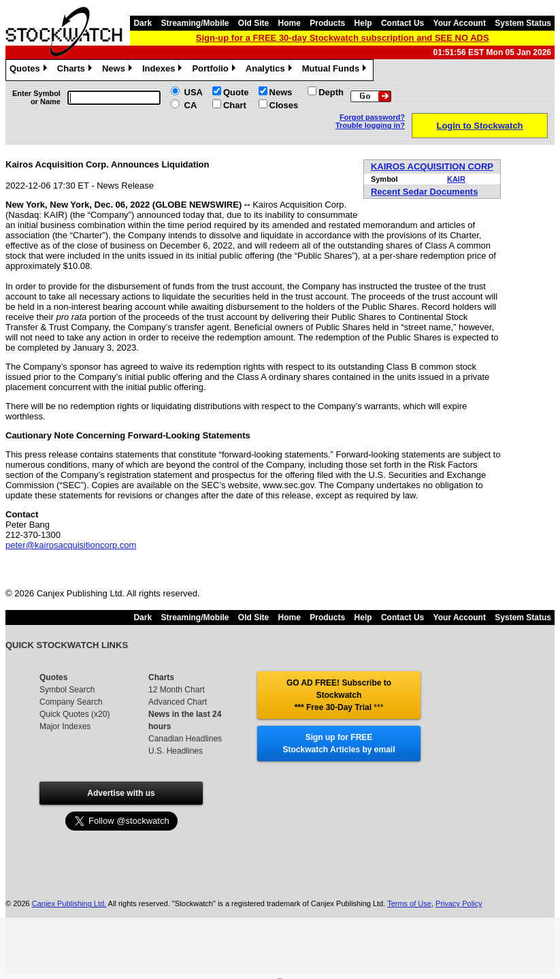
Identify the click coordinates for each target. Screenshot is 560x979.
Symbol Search (67, 690)
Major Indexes (65, 726)
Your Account (460, 23)
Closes (284, 105)
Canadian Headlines (185, 739)
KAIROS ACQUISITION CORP (432, 166)
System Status (523, 23)
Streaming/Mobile (195, 23)
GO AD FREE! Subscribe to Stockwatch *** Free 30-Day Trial (339, 695)
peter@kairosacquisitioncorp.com (71, 545)
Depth (331, 92)
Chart (235, 105)
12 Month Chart (177, 690)
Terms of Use (409, 903)
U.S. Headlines (176, 751)
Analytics (270, 70)
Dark (143, 23)
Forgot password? (372, 117)
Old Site (253, 23)
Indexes (164, 70)
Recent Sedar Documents (425, 192)
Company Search (71, 702)
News (119, 70)
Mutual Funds (336, 70)
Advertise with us (121, 793)
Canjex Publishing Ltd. (69, 903)
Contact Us (402, 23)
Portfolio (215, 70)
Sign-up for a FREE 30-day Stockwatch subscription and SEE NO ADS (343, 38)
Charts (76, 70)
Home (290, 23)
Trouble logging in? (370, 125)
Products (327, 23)
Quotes (30, 70)
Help (363, 23)
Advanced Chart (178, 702)
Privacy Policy (459, 903)
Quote (236, 92)
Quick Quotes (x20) (75, 714)
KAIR (456, 179)
